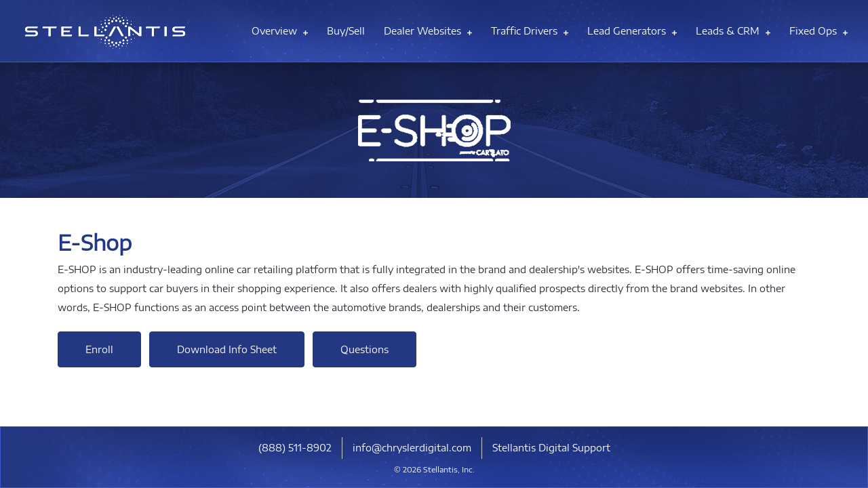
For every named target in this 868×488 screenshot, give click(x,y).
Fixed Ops (818, 31)
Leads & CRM (733, 31)
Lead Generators (632, 31)
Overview (280, 31)
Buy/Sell (346, 31)
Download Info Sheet (227, 349)
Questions (364, 349)
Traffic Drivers (530, 31)
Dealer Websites (428, 31)
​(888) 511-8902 (295, 448)
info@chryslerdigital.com (412, 448)
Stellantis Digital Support (551, 448)
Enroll (99, 349)
